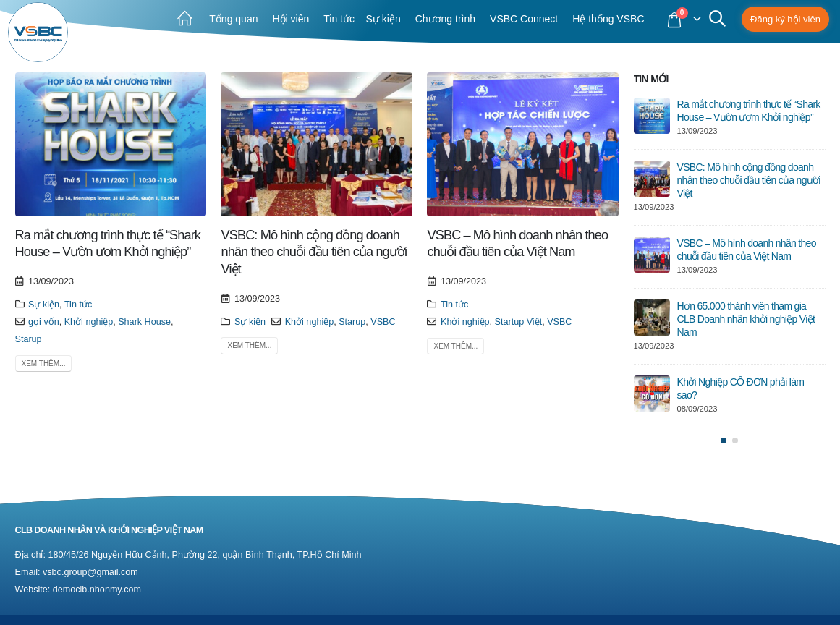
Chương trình (445, 19)
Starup (29, 339)
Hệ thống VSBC (608, 19)
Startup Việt (519, 322)
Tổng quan (233, 19)
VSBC (383, 322)
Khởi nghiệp (89, 322)
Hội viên (290, 19)
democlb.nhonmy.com (97, 590)
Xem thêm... (44, 363)
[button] (724, 441)
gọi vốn (44, 322)
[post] (652, 116)
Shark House (144, 322)
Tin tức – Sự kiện (362, 19)
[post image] (111, 144)
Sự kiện (44, 305)
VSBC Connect (524, 19)
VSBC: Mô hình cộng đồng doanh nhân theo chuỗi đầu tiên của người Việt (314, 252)
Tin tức (78, 305)
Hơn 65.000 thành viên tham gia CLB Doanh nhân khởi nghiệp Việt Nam (746, 319)
